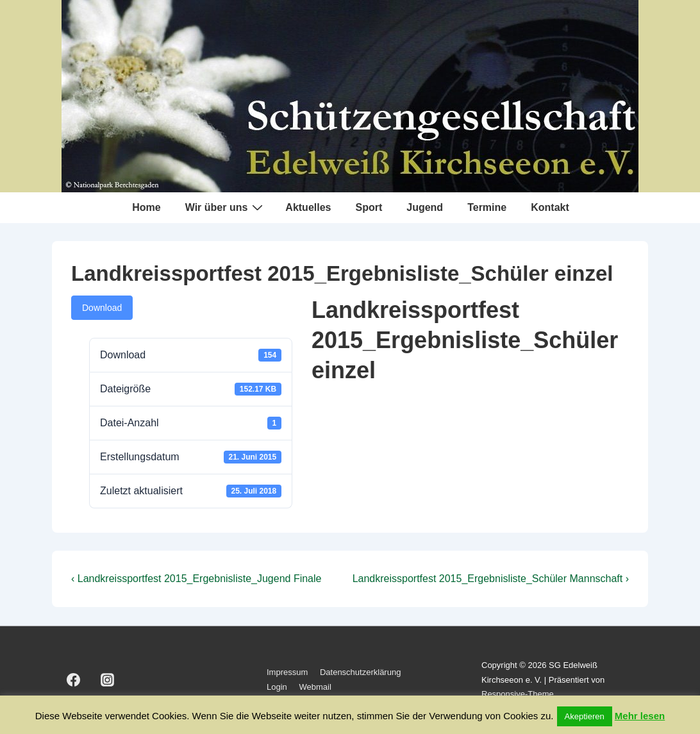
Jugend (425, 207)
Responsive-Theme (518, 694)
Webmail (315, 687)
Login (277, 687)
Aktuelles (308, 207)
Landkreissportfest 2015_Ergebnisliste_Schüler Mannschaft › (491, 579)
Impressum (287, 672)
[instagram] (108, 680)
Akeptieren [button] (585, 716)
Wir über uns (226, 207)
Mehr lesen (640, 716)
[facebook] (74, 680)
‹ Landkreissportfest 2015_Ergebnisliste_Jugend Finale (196, 579)
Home (146, 207)
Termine (487, 207)
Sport (369, 207)
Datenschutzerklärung (360, 672)
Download (102, 308)
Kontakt (550, 207)
